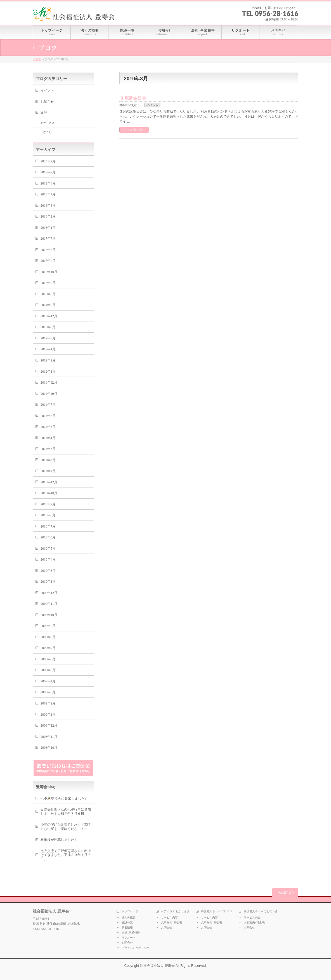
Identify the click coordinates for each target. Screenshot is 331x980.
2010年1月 (48, 582)
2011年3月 (48, 449)
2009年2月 (48, 703)
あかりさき (48, 123)
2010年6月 (48, 537)
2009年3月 (48, 692)
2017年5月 (48, 250)
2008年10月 (49, 748)
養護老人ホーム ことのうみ (261, 911)
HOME (37, 59)
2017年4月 (48, 261)
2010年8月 (48, 515)
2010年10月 (49, 493)
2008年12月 (49, 725)
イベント (152, 105)
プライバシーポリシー (136, 948)
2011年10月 (49, 394)
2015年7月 (48, 283)
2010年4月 (48, 559)
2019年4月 (48, 183)
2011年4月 (48, 438)
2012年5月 (48, 338)
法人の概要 (129, 917)
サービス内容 (169, 917)
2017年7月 (48, 239)
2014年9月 (48, 305)
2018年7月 (48, 194)
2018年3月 (48, 206)
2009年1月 (48, 715)
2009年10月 (49, 615)
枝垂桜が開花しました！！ (61, 840)
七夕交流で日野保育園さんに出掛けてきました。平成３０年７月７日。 (66, 855)
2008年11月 (49, 737)
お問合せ (127, 943)
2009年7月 (48, 648)
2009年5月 (48, 670)
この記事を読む (135, 130)
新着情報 (127, 928)
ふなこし (46, 132)
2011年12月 (49, 382)
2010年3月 (48, 571)
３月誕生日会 (133, 98)
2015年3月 (48, 294)
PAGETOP (285, 893)
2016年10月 (49, 272)
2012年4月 (48, 349)
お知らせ (47, 102)
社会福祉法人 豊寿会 (159, 966)
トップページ (130, 911)
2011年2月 (48, 460)
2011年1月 (48, 471)
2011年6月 (48, 416)
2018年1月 (48, 228)
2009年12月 (49, 593)
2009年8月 (48, 637)
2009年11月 (49, 604)
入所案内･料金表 (172, 922)
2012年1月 (48, 372)
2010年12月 (49, 482)
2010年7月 (48, 526)
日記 (44, 113)
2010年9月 (48, 504)
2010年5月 (48, 549)
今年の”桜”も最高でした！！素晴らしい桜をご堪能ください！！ (66, 827)
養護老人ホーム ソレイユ (217, 911)
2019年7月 (48, 172)
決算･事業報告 (131, 933)
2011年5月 (48, 427)
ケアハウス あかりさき (175, 911)
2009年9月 (48, 626)
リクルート (129, 938)
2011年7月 (48, 405)
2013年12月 (49, 316)
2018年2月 (48, 216)
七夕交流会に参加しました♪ (63, 799)
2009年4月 (48, 681)
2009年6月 (48, 659)
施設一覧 (127, 922)
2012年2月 (48, 360)
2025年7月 (48, 161)
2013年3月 (48, 327)
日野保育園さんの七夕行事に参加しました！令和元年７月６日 (66, 812)
